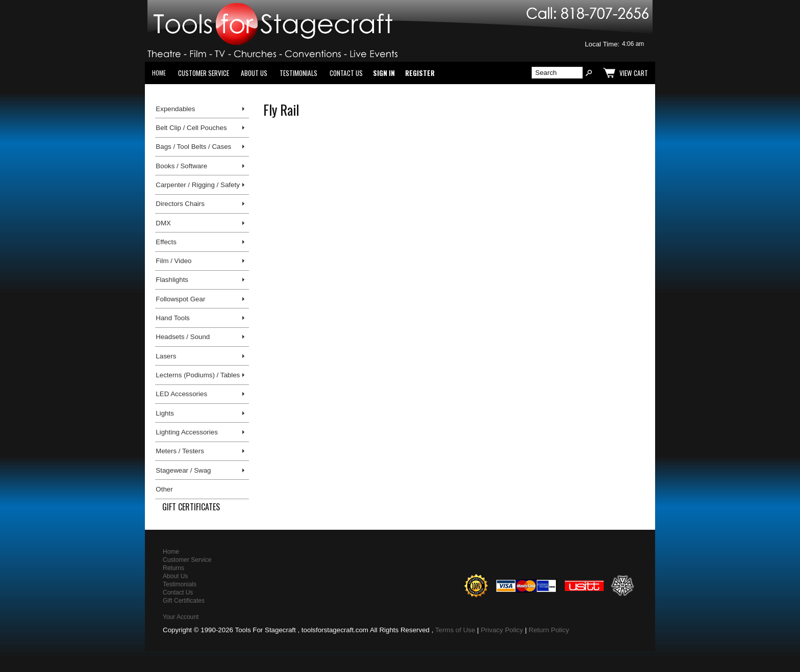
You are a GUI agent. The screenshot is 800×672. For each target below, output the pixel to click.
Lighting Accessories (187, 432)
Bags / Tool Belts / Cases (193, 147)
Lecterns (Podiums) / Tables (198, 375)
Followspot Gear (180, 299)
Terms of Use (455, 630)
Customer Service (204, 73)
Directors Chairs (180, 204)
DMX (163, 223)
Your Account (181, 617)
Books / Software (181, 166)
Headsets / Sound (183, 337)
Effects (166, 242)
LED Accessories (181, 394)
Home (159, 73)
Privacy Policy (502, 630)
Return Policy (549, 630)
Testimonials (298, 73)
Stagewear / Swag (183, 470)
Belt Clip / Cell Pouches (191, 128)
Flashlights (172, 280)
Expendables (175, 109)
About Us (254, 73)
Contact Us (346, 73)
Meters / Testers (180, 451)
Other (164, 489)
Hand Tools (172, 318)
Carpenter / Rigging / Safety (197, 185)
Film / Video (173, 261)
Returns (173, 568)
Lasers (166, 356)
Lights (165, 413)
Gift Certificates (191, 507)
